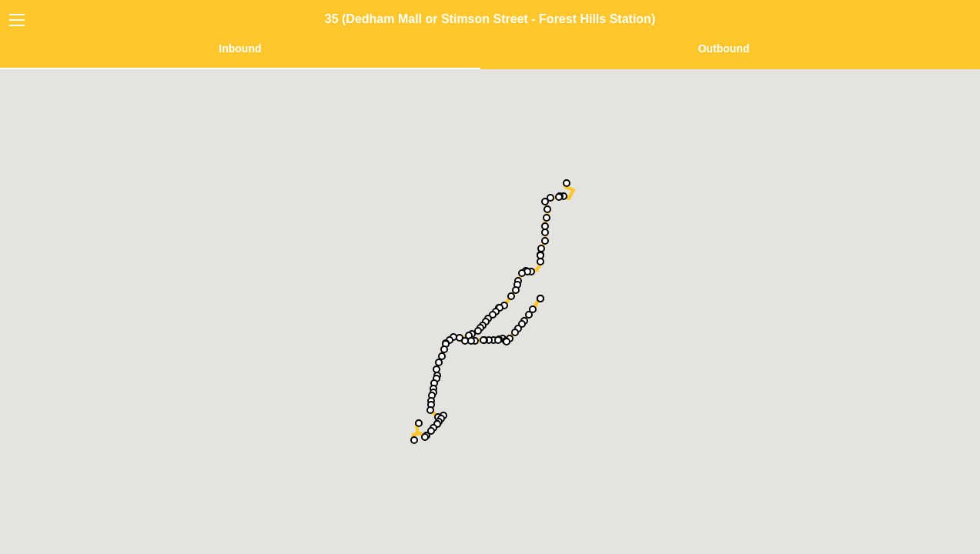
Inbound (240, 48)
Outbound (724, 48)
